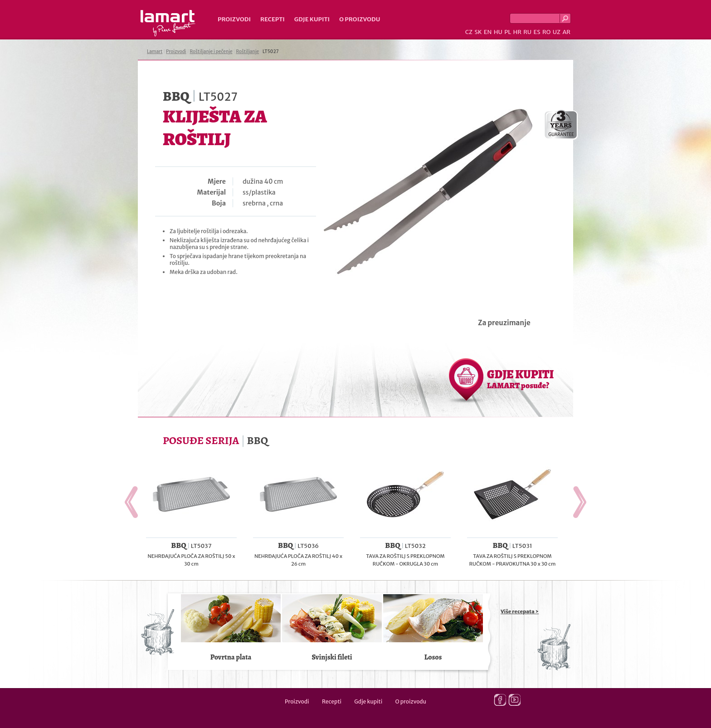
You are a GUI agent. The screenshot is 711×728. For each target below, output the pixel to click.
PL (508, 32)
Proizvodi (234, 19)
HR (517, 32)
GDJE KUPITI (520, 379)
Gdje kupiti (312, 19)
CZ (469, 32)
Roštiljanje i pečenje (211, 51)
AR (566, 32)
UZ (557, 32)
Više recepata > (520, 611)
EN (488, 32)
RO (546, 32)
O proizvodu (360, 19)
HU (498, 32)
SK (478, 32)
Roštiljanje (247, 51)
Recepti (273, 19)
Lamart (168, 23)
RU (527, 32)
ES (537, 32)
